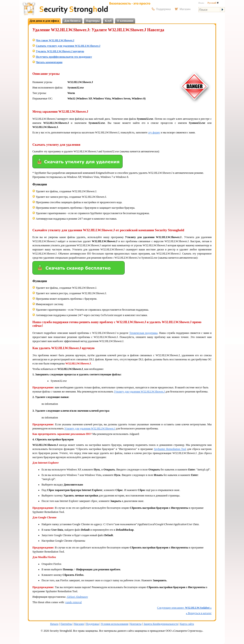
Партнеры (93, 21)
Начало (54, 624)
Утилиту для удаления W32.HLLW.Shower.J (139, 392)
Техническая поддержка (144, 333)
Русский (213, 3)
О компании (125, 21)
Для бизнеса (72, 21)
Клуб (108, 21)
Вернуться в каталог (199, 613)
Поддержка (92, 624)
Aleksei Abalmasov (77, 597)
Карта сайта (187, 624)
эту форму (154, 132)
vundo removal (73, 602)
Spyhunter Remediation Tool (170, 449)
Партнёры (66, 624)
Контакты (136, 624)
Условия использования (115, 624)
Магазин (79, 624)
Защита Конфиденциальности (161, 624)
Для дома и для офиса (44, 21)
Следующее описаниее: (184, 608)
